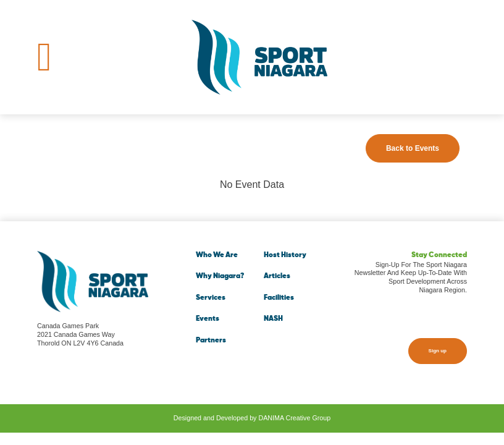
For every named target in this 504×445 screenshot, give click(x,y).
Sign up (438, 351)
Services (211, 298)
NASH (273, 319)
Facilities (279, 298)
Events (208, 319)
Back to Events (413, 148)
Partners (211, 341)
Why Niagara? (220, 276)
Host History (285, 255)
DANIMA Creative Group (294, 418)
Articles (277, 276)
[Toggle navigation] (44, 57)
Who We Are (217, 255)
